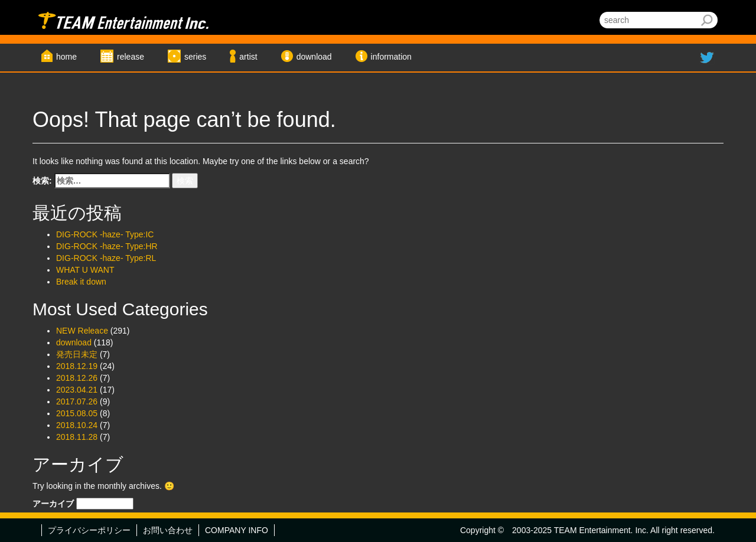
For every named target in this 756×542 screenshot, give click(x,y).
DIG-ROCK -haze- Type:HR (107, 246)
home (66, 57)
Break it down (81, 282)
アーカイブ (53, 504)
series (195, 57)
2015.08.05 (77, 413)
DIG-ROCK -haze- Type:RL (106, 258)
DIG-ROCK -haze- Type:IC (105, 234)
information (391, 57)
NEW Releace (82, 331)
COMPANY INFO (237, 530)
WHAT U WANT (85, 270)
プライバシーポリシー (89, 530)
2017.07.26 (77, 401)
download (314, 57)
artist (248, 57)
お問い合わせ (168, 530)
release (131, 57)
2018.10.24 (77, 425)
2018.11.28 (77, 437)
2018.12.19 (77, 366)
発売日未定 (77, 354)
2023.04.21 (77, 390)
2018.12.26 (77, 378)
